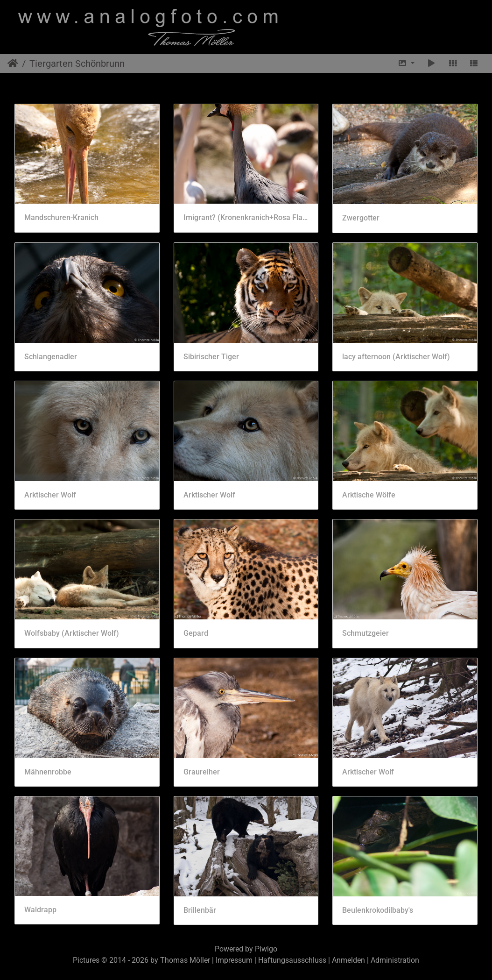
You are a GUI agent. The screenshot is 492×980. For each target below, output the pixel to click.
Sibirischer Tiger (211, 357)
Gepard (196, 633)
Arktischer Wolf (50, 495)
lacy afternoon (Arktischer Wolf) (396, 357)
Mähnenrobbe (48, 772)
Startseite (13, 64)
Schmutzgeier (365, 633)
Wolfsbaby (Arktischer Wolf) (72, 633)
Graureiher (202, 772)
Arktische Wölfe (369, 495)
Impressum (234, 960)
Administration (395, 960)
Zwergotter (361, 218)
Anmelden (348, 960)
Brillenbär (200, 910)
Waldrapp (40, 910)
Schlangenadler (51, 357)
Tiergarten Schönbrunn (77, 64)
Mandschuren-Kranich (61, 217)
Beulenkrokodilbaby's (378, 910)
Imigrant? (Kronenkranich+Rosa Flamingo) (246, 217)
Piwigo (266, 949)
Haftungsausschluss (292, 960)
